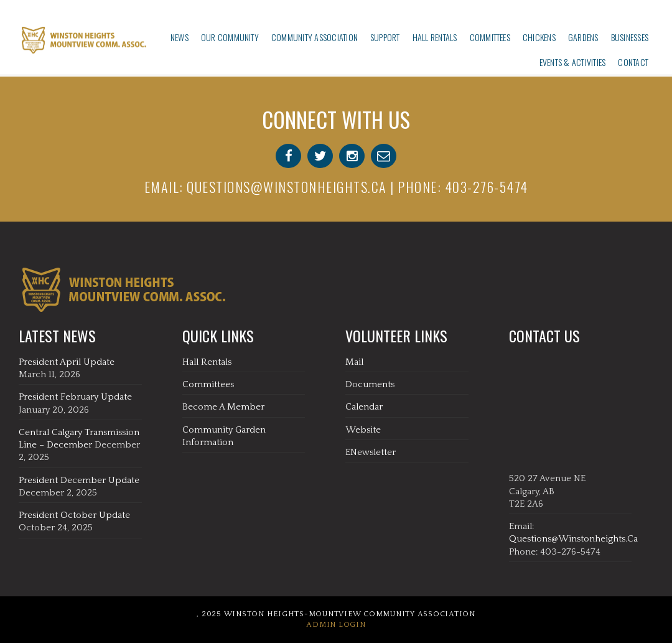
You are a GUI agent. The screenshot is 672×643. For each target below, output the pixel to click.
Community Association (315, 37)
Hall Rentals (435, 37)
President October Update (74, 515)
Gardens (583, 37)
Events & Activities (573, 62)
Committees (490, 37)
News (180, 37)
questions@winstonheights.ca (287, 187)
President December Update (79, 480)
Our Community (230, 37)
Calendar (364, 407)
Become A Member (223, 407)
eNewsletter (371, 452)
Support (385, 37)
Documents (370, 384)
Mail (354, 362)
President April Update (67, 362)
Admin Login (336, 625)
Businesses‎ (630, 37)
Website (363, 430)
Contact (633, 62)
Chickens (539, 37)
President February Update (75, 397)
